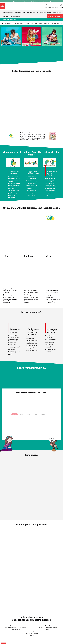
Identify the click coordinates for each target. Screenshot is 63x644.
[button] (56, 6)
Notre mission (6, 23)
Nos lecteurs (19, 23)
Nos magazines (44, 23)
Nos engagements (57, 23)
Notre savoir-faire (31, 23)
